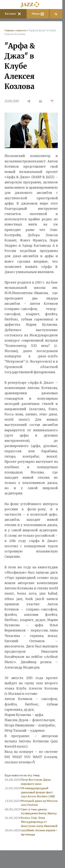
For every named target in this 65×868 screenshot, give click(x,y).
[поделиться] (29, 101)
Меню (38, 14)
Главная (9, 30)
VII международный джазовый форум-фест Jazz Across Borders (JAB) (38, 792)
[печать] (41, 101)
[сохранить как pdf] (52, 101)
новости (21, 30)
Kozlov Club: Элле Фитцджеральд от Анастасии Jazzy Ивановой (39, 822)
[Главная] (31, 5)
